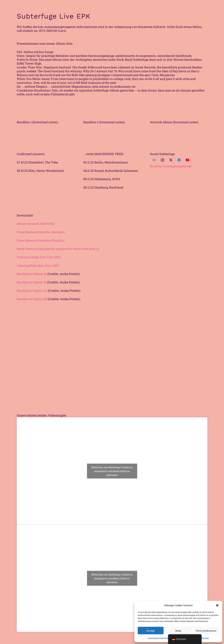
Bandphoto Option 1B (32, 282)
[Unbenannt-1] (179, 126)
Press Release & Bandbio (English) (41, 240)
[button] (217, 605)
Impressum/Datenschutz (160, 638)
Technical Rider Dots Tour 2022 (39, 257)
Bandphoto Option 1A (32, 274)
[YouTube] (188, 160)
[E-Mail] (154, 160)
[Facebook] (179, 160)
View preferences (206, 631)
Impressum (204, 638)
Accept (151, 631)
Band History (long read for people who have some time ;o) (58, 249)
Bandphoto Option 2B (32, 299)
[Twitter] (171, 160)
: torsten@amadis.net (171, 166)
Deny (178, 631)
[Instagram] (162, 160)
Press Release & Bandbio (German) (41, 232)
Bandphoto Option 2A (32, 291)
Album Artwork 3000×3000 (36, 224)
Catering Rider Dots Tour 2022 (38, 265)
